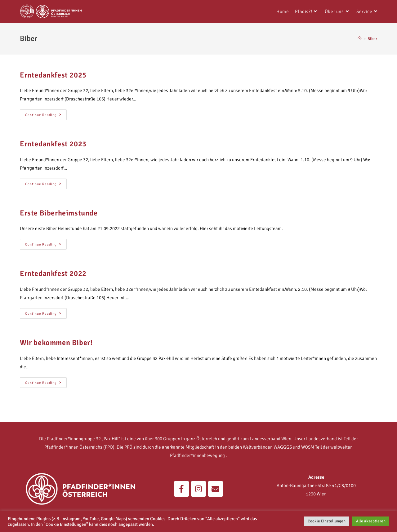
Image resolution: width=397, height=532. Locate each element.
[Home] (360, 39)
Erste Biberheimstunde (59, 213)
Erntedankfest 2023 (53, 144)
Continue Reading (46, 113)
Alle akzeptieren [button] (371, 521)
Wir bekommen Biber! (56, 343)
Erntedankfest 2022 (53, 273)
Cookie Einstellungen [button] (327, 521)
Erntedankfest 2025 (53, 75)
